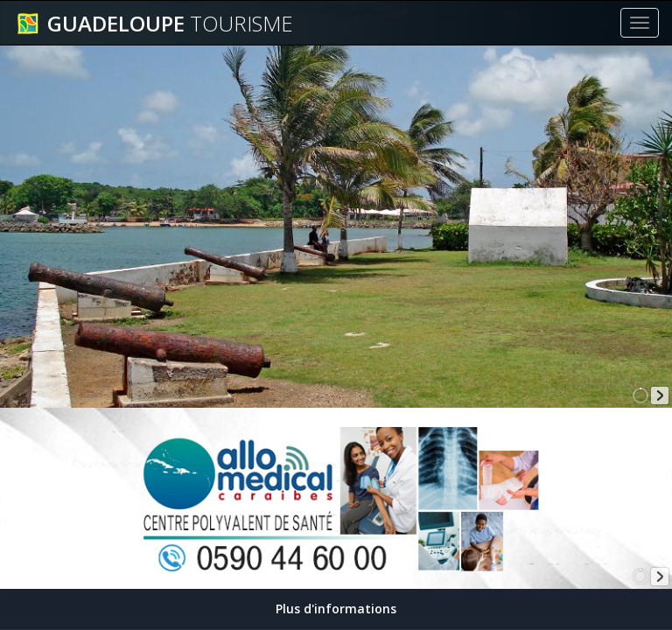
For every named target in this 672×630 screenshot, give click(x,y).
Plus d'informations (336, 609)
